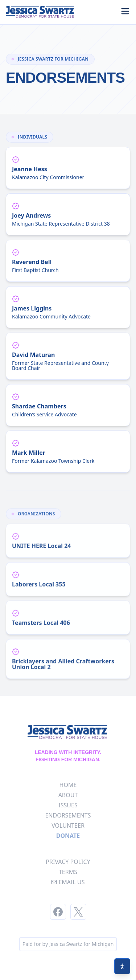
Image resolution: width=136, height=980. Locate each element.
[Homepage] (41, 12)
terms (68, 872)
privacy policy (68, 862)
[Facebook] (58, 912)
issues (68, 805)
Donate (68, 836)
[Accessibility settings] (122, 966)
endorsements (68, 815)
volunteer (68, 825)
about (68, 795)
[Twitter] (78, 912)
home (68, 785)
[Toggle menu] (125, 11)
